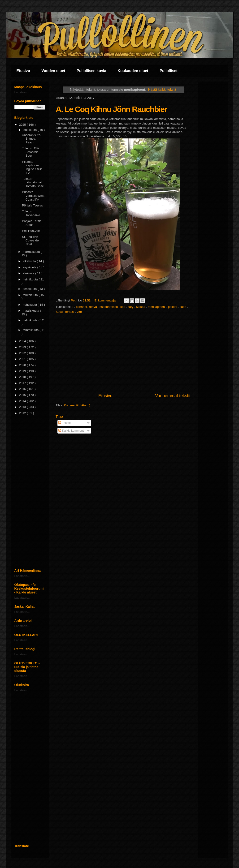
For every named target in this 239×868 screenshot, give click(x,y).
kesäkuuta (30, 289)
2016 (23, 389)
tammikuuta (31, 330)
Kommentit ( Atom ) (77, 405)
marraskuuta (32, 252)
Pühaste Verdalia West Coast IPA (33, 196)
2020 (23, 365)
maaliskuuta (31, 311)
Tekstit (65, 423)
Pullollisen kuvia (91, 71)
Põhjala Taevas (32, 205)
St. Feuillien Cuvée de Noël (30, 241)
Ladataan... (22, 92)
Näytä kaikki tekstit (162, 90)
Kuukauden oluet (133, 71)
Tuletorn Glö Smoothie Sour (30, 152)
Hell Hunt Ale (31, 231)
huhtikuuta (30, 305)
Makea (141, 307)
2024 (23, 341)
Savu (60, 312)
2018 (23, 377)
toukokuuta (31, 295)
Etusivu (23, 71)
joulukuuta (30, 130)
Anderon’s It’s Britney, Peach (31, 139)
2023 (23, 347)
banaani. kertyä (87, 307)
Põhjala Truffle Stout (32, 223)
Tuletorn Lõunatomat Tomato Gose (33, 182)
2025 (23, 125)
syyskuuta (30, 267)
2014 (23, 401)
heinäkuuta (31, 279)
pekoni (173, 307)
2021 (23, 359)
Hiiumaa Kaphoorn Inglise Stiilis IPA (32, 167)
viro (79, 312)
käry (131, 307)
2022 (23, 353)
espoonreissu (109, 307)
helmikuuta (30, 320)
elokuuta (29, 273)
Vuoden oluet (53, 71)
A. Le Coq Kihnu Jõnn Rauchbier (111, 109)
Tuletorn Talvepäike (31, 213)
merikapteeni (157, 307)
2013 (23, 407)
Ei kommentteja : (106, 300)
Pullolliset (169, 71)
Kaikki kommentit (72, 431)
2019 (23, 371)
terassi (70, 312)
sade (183, 307)
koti (123, 307)
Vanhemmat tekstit (173, 396)
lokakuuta (30, 261)
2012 (23, 413)
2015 (23, 395)
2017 (23, 383)
